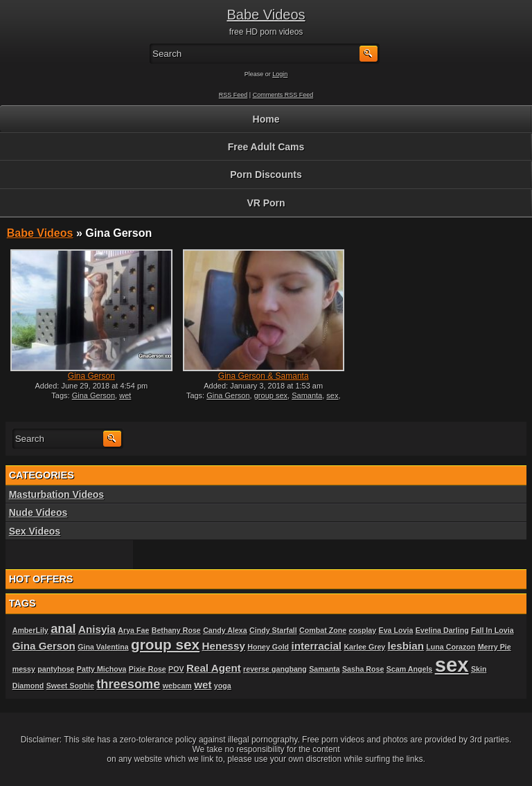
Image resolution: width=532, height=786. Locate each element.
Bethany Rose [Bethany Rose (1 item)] (176, 630)
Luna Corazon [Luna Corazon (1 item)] (451, 647)
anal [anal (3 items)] (63, 628)
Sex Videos (35, 531)
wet (125, 395)
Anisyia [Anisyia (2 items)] (97, 629)
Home (266, 119)
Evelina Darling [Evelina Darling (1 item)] (442, 630)
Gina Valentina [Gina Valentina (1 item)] (103, 647)
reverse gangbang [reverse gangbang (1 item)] (275, 669)
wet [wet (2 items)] (203, 685)
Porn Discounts (266, 175)
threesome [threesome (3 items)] (128, 684)
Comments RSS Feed (283, 95)
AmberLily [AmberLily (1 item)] (30, 630)
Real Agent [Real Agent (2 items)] (214, 668)
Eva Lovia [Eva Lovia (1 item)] (396, 630)
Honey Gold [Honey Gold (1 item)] (268, 647)
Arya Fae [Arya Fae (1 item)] (133, 630)
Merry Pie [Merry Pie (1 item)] (495, 647)
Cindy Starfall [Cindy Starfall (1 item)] (273, 630)
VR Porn (266, 203)
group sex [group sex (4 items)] (165, 644)
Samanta (307, 395)
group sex (271, 395)
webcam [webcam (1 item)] (177, 686)
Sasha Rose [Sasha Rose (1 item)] (363, 669)
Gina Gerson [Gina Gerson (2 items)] (44, 646)
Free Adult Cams (266, 147)
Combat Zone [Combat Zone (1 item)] (323, 630)
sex (332, 395)
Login (280, 74)
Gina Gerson (91, 376)
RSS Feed (233, 95)
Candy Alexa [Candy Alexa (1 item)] (225, 630)
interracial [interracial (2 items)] (316, 646)
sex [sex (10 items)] (452, 664)
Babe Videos (266, 15)
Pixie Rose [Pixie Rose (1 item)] (148, 669)
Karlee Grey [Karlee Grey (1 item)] (364, 647)
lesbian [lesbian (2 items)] (406, 646)
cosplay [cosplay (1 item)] (363, 630)
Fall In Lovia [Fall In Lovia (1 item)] (493, 630)
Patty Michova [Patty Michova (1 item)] (102, 669)
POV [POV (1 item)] (176, 669)
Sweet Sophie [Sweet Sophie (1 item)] (70, 686)
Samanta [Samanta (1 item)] (324, 669)
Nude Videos (38, 512)
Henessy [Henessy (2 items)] (223, 646)
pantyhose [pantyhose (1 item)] (56, 669)
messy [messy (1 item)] (24, 669)
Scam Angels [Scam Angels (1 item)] (410, 669)
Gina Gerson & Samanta (264, 376)
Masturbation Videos (56, 494)
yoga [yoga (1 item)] (223, 686)
